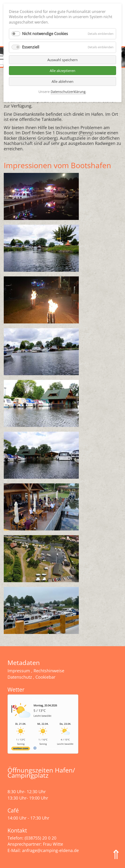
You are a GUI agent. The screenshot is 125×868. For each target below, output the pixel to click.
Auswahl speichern (62, 60)
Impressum (19, 671)
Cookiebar (45, 677)
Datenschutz (20, 677)
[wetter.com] (21, 749)
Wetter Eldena (43, 699)
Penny (86, 133)
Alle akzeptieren (62, 71)
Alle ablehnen (62, 81)
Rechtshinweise (49, 671)
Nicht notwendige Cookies (45, 34)
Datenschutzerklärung (68, 92)
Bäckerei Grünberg (38, 138)
